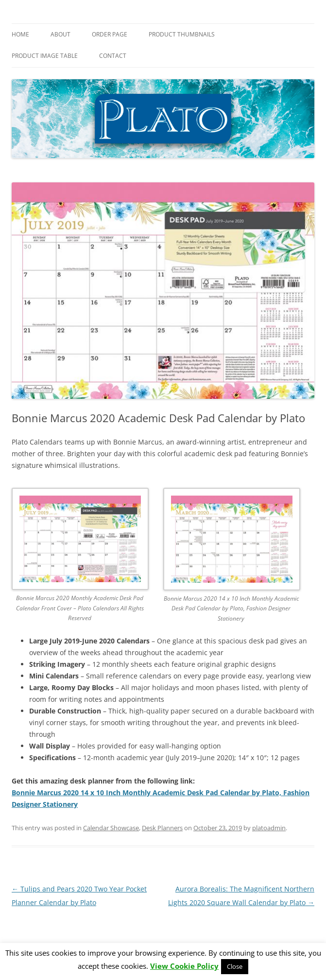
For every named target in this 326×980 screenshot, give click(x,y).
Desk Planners (162, 828)
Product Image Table (45, 56)
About (60, 34)
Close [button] (235, 966)
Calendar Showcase (111, 828)
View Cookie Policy (184, 966)
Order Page (110, 34)
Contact (113, 56)
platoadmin (269, 828)
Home (20, 34)
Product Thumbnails (182, 34)
